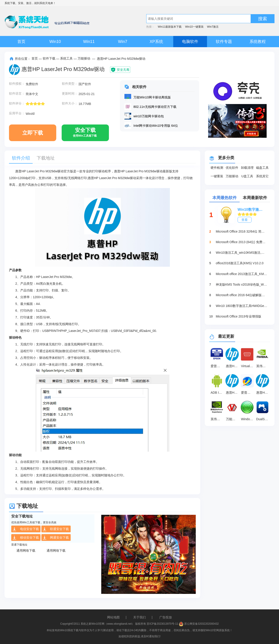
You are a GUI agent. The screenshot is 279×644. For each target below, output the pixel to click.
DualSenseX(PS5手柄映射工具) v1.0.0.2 (263, 419)
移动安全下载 (26, 538)
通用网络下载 (26, 551)
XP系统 (156, 42)
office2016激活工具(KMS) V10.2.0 (240, 263)
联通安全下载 (56, 529)
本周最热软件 (225, 198)
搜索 (263, 19)
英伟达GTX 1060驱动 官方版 (263, 366)
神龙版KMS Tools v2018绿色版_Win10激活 (242, 284)
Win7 (123, 42)
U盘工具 (247, 176)
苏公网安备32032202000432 (199, 624)
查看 (245, 220)
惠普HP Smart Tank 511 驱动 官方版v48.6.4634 (263, 393)
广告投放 (166, 617)
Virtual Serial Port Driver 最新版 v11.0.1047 (248, 366)
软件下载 (49, 58)
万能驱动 (84, 58)
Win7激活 (213, 27)
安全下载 (85, 134)
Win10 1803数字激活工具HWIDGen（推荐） (242, 306)
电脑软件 (190, 42)
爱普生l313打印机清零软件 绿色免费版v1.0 (248, 393)
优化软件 (232, 168)
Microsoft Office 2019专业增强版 (238, 316)
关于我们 (139, 617)
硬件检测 (217, 168)
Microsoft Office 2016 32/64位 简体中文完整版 (242, 231)
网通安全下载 (56, 538)
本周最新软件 (255, 198)
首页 (21, 42)
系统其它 (262, 176)
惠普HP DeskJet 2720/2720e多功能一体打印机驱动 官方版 (233, 393)
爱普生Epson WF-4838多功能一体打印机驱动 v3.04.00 (218, 366)
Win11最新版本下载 (170, 27)
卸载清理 (247, 168)
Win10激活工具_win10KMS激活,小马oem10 (242, 253)
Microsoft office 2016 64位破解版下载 (242, 295)
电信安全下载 (26, 529)
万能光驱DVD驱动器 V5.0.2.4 (233, 419)
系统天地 (45, 3)
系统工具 (66, 58)
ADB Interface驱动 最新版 (218, 393)
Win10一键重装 (194, 27)
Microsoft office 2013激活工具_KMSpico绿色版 (242, 274)
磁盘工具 (262, 168)
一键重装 (217, 176)
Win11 (89, 42)
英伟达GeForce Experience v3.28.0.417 (218, 419)
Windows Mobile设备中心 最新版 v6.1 (248, 419)
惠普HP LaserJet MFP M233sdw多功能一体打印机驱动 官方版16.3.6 (233, 366)
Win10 (55, 42)
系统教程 (258, 42)
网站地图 (113, 617)
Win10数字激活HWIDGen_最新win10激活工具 (252, 210)
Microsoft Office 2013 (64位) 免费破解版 (242, 242)
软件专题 (224, 42)
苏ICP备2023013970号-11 (162, 624)
